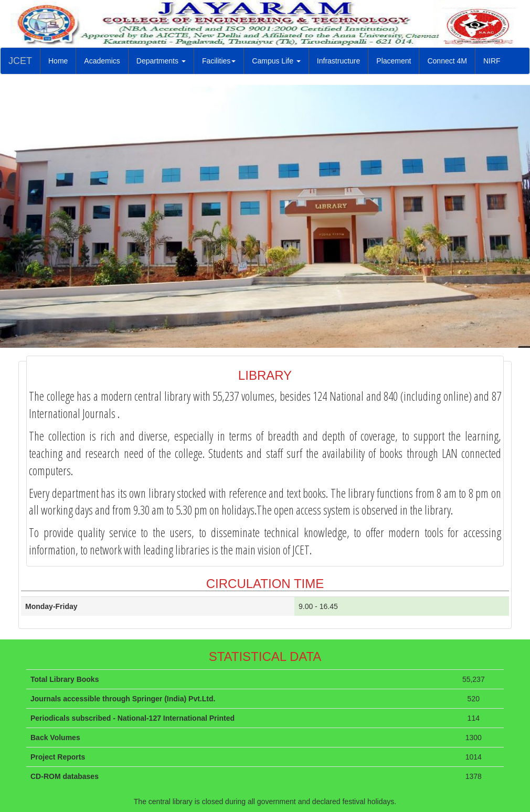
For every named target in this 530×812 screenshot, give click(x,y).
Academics (102, 61)
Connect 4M (447, 61)
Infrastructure (342, 60)
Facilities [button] (219, 61)
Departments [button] (161, 61)
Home (62, 60)
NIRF (496, 60)
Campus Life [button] (276, 61)
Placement (397, 60)
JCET (20, 61)
